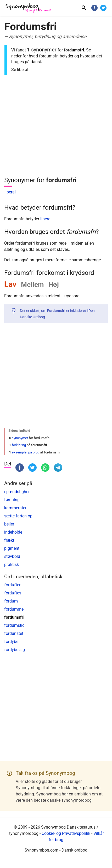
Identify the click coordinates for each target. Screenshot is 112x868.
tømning (12, 500)
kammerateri (16, 508)
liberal (10, 192)
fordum (11, 601)
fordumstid (14, 625)
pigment (12, 548)
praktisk (12, 565)
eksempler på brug (26, 452)
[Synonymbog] (30, 8)
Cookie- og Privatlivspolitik (66, 833)
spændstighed (17, 492)
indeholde (13, 532)
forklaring (19, 445)
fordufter (12, 585)
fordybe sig (15, 650)
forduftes (13, 593)
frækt (9, 540)
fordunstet (14, 633)
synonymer (20, 438)
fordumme (14, 609)
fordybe (11, 642)
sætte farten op (18, 516)
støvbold (12, 556)
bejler (9, 524)
